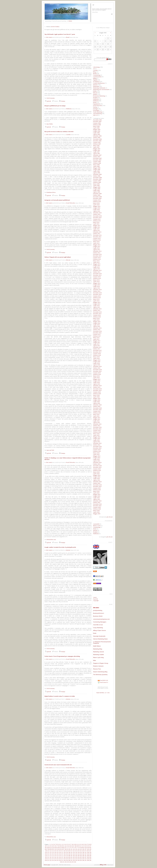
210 (46, 859)
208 (88, 857)
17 (71, 844)
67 (60, 848)
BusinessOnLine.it (98, 613)
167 (86, 854)
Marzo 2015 (96, 299)
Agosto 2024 (97, 480)
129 (90, 851)
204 (78, 857)
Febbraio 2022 (97, 432)
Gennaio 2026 (97, 507)
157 (62, 854)
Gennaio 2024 (97, 469)
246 (83, 860)
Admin (70, 21)
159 (67, 854)
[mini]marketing (98, 610)
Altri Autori (49, 37)
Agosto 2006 (97, 134)
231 (48, 860)
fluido (95, 633)
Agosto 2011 (97, 230)
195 (57, 857)
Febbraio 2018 (97, 355)
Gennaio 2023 (97, 450)
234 (55, 860)
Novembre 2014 (97, 293)
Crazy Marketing (98, 628)
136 (60, 852)
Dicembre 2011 (97, 237)
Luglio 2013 (96, 267)
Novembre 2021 (97, 427)
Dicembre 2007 (97, 160)
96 (62, 849)
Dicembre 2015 (97, 314)
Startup (95, 107)
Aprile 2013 (96, 262)
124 (78, 851)
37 (57, 846)
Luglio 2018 (96, 363)
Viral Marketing (97, 114)
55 (87, 846)
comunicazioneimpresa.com (101, 619)
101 (71, 849)
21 (77, 844)
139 (67, 852)
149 (90, 852)
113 (53, 851)
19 (74, 844)
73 (70, 848)
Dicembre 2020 (97, 410)
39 (60, 846)
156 (60, 854)
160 (69, 854)
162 (74, 854)
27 (87, 844)
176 (60, 856)
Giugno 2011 (97, 227)
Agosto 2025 (97, 499)
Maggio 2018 (97, 360)
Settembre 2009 (97, 194)
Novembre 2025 (97, 504)
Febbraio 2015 (97, 298)
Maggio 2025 (97, 494)
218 (64, 859)
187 (86, 856)
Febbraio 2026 (97, 509)
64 (55, 848)
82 (85, 848)
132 (50, 852)
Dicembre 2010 (97, 218)
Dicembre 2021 (97, 429)
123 (76, 851)
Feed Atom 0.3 (103, 682)
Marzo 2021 (96, 414)
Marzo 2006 (96, 126)
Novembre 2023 (97, 466)
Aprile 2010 (96, 205)
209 (90, 857)
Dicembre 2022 (97, 448)
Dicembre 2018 (97, 371)
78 (79, 848)
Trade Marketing (98, 112)
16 (69, 844)
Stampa (62, 101)
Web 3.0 (95, 115)
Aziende (68, 135)
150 (46, 854)
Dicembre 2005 (97, 122)
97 (64, 849)
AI (94, 69)
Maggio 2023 (97, 456)
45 (70, 846)
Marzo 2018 (96, 357)
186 (83, 856)
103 (76, 849)
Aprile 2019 (96, 378)
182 (74, 856)
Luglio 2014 (96, 286)
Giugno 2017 (97, 342)
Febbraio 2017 (97, 336)
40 (62, 846)
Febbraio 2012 (97, 240)
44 (69, 846)
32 (49, 846)
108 (88, 849)
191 (48, 857)
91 (54, 849)
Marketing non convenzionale (101, 89)
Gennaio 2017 (97, 334)
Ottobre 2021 (97, 426)
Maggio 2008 (97, 168)
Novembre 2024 (97, 485)
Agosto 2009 (97, 192)
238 (64, 860)
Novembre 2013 (97, 274)
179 (67, 856)
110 (46, 851)
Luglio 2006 (96, 133)
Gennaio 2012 (97, 238)
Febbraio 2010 (97, 202)
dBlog (95, 78)
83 (87, 848)
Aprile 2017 (96, 339)
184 (78, 856)
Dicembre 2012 (97, 256)
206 (83, 857)
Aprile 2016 (96, 320)
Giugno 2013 (97, 266)
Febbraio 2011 (97, 221)
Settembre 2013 (97, 270)
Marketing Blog (98, 649)
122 (73, 851)
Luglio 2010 (96, 210)
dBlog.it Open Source (99, 630)
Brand (68, 37)
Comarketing (97, 75)
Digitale (95, 80)
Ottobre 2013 (97, 272)
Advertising (96, 67)
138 (64, 852)
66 (59, 848)
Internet (68, 550)
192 (50, 857)
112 (51, 851)
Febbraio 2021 (97, 413)
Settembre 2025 (97, 501)
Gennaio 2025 (97, 488)
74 (72, 848)
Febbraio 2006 (97, 125)
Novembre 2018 (97, 370)
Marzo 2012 (96, 242)
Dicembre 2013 (97, 275)
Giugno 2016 (97, 323)
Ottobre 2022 (97, 445)
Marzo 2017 (96, 338)
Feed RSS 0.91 (103, 680)
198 (64, 857)
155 (57, 854)
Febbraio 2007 (97, 144)
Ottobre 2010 (97, 214)
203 (76, 857)
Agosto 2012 (97, 250)
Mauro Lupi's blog (98, 657)
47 (74, 846)
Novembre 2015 (97, 312)
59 (47, 848)
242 (74, 860)
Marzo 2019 (96, 376)
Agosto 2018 (97, 365)
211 (48, 859)
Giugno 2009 (97, 189)
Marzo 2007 (96, 146)
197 (62, 857)
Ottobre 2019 (97, 387)
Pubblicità (69, 109)
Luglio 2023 (96, 459)
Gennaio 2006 (97, 123)
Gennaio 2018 (97, 354)
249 (90, 860)
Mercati (68, 260)
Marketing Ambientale (99, 88)
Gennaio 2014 (97, 277)
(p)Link (48, 101)
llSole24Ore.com (51, 837)
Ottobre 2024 (97, 483)
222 (74, 859)
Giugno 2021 (97, 419)
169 (90, 854)
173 (53, 856)
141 (71, 852)
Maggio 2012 (97, 245)
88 (49, 849)
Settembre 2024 (97, 482)
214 (55, 859)
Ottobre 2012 (97, 253)
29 (91, 844)
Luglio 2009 (96, 190)
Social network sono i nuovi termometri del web (58, 765)
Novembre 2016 (97, 331)
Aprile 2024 (96, 474)
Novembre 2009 (97, 197)
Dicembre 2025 (97, 506)
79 (80, 848)
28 (89, 844)
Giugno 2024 (97, 477)
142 (74, 852)
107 (86, 849)
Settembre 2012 (97, 251)
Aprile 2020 (96, 397)
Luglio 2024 (96, 478)
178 (64, 856)
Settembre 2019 (97, 386)
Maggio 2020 (97, 398)
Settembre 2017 (97, 347)
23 (81, 844)
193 (53, 857)
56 (89, 846)
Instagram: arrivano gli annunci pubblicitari (57, 200)
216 (60, 859)
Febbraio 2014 (97, 278)
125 (81, 851)
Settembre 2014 (97, 290)
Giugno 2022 (97, 438)
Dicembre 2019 (97, 390)
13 (64, 844)
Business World (98, 616)
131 (48, 852)
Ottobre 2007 (97, 157)
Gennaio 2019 (97, 373)
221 (71, 859)
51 (80, 846)
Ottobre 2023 (97, 464)
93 (57, 849)
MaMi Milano (97, 646)
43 (67, 846)
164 (78, 854)
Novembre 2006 (97, 139)
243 (76, 860)
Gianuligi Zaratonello (99, 636)
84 (89, 848)
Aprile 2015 (96, 301)
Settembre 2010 (97, 213)
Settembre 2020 (97, 405)
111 (48, 851)
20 (76, 844)
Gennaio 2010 (97, 200)
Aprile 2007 (96, 147)
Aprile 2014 (96, 282)
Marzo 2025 (96, 491)
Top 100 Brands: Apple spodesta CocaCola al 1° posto (60, 34)
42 (65, 846)
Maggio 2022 (97, 437)
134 (55, 852)
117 (62, 851)
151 (48, 854)
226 (83, 859)
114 (55, 851)
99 (67, 849)
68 (62, 848)
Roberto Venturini (98, 666)
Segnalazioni (97, 104)
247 (86, 860)
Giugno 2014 (97, 285)
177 (62, 856)
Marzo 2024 (96, 472)
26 (86, 844)
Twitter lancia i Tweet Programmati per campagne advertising (62, 656)
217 (62, 859)
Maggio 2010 (97, 206)
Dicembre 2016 (97, 333)
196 (60, 857)
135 (57, 852)
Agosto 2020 (97, 403)
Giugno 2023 (97, 458)
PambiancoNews (51, 192)
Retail (95, 102)
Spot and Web (50, 450)
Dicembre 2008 (97, 179)
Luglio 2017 (96, 344)
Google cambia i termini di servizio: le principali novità (60, 547)
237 (62, 860)
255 (73, 862)
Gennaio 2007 (97, 142)
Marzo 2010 (96, 203)
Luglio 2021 (96, 421)
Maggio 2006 (97, 130)
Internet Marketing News (100, 639)
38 (59, 846)
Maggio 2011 (97, 226)
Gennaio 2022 (97, 430)
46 (72, 846)
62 (52, 848)
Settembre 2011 (97, 232)
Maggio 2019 (97, 379)
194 (55, 857)
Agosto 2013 (97, 269)
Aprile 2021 (96, 416)
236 (60, 860)
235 (57, 860)
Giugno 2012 (97, 246)
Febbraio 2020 (97, 394)
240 (69, 860)
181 (71, 856)
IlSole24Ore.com (51, 539)
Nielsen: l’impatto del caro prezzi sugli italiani (58, 257)
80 (82, 848)
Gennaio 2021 (97, 411)
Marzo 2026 (96, 510)
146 (83, 852)
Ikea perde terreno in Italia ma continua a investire (59, 132)
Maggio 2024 (97, 475)
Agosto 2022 (97, 442)
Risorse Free (97, 669)
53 (84, 846)
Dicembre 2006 (97, 141)
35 (54, 846)
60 (49, 848)
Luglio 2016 (96, 325)
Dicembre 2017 (97, 352)
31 (47, 846)
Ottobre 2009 (97, 195)
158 (64, 854)
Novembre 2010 (97, 216)
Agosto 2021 (97, 422)
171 (48, 856)
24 (82, 844)
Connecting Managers (100, 622)
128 (88, 851)
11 (61, 844)
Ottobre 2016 (97, 330)
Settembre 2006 (97, 136)
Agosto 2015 (97, 307)
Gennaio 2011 (97, 219)
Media (95, 91)
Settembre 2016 (97, 328)
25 (84, 844)
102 (74, 849)
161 (71, 854)
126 (83, 851)
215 (57, 859)
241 (71, 860)
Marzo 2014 (96, 280)
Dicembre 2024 (97, 486)
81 (84, 848)
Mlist (94, 660)
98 (65, 849)
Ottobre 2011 (97, 234)
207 (86, 857)
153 (53, 854)
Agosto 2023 (97, 461)
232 (50, 860)
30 (45, 846)
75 (74, 848)
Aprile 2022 (96, 435)
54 (85, 846)
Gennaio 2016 (97, 315)
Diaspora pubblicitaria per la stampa (55, 106)
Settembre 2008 (97, 174)
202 (74, 857)
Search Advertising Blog (100, 672)
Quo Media (50, 124)
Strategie (95, 109)
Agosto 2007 (97, 154)
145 (81, 852)
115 (57, 851)
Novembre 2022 (97, 446)
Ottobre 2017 (97, 349)
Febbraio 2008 (97, 163)
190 (46, 857)
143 (76, 852)
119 (67, 851)
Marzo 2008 (96, 165)
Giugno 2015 (97, 304)
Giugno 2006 (97, 131)
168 (88, 854)
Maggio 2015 (97, 302)
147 (86, 852)
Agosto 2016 (97, 326)
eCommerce (96, 81)
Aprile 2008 (96, 166)
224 (78, 859)
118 (64, 851)
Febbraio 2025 (97, 490)
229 (90, 859)
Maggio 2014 (97, 283)
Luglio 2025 (96, 498)
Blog (94, 72)
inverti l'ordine (55, 27)
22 (79, 844)
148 (88, 852)
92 (55, 849)
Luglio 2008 (96, 171)
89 (50, 849)
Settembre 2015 (97, 309)
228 (88, 859)
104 (78, 849)
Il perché (95, 599)
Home (95, 529)
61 (50, 848)
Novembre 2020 (97, 408)
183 (76, 856)
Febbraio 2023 (97, 451)
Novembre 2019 (97, 389)
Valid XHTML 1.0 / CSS (103, 693)
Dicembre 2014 (97, 294)
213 (53, 859)
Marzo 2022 (96, 434)
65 (57, 848)
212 (50, 859)
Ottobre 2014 (97, 291)
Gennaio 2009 (97, 181)
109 (90, 849)
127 (85, 851)
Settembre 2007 (97, 155)
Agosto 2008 (97, 173)
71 (67, 848)
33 (50, 846)
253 (68, 862)
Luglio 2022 (96, 440)
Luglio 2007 (96, 152)
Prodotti (95, 97)
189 (90, 856)
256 (75, 862)
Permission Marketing (99, 96)
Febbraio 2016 (97, 317)
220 (69, 859)
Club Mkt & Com (98, 625)
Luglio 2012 (96, 248)
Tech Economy (51, 98)
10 (59, 844)
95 (60, 849)
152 (50, 854)
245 (81, 860)
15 (67, 844)
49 (77, 846)
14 (66, 844)
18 (72, 844)
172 (50, 856)
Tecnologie (96, 110)
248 (88, 860)
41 (64, 846)
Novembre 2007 (97, 158)
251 (63, 862)
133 (53, 852)
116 (60, 851)
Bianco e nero (97, 526)
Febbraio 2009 (97, 182)
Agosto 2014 (97, 288)
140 (69, 852)
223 (76, 859)
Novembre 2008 (97, 178)
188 (88, 856)
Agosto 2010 (97, 211)
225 (81, 859)
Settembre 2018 (97, 366)
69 (64, 848)
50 (79, 846)
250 (61, 862)
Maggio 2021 (97, 418)
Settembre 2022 (97, 443)
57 (90, 846)
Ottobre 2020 (97, 406)
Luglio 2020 (96, 402)
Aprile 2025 (96, 493)
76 (75, 848)
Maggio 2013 (97, 264)
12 (62, 844)
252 (66, 862)
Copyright (96, 601)
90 (52, 849)
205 (81, 857)
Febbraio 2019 (97, 374)
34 (52, 846)
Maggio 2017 (97, 341)
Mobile (95, 94)
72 (69, 848)
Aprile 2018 (96, 358)
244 (78, 860)
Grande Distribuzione (99, 83)
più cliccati (110, 517)
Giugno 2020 (97, 400)
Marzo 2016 (96, 318)
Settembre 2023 (97, 462)
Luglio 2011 (96, 229)
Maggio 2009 (97, 187)
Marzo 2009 (96, 184)
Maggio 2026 (97, 514)
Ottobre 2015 (97, 310)
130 (46, 852)
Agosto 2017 (97, 346)
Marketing (96, 86)
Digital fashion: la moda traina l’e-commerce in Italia (60, 696)
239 (67, 860)
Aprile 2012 (96, 243)
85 (90, 848)
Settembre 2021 (97, 424)
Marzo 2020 (96, 395)
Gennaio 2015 (97, 296)
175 (57, 856)
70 (65, 848)
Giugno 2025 (97, 496)
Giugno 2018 (97, 362)
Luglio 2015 (96, 306)
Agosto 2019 (97, 384)
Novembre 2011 (97, 235)
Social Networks (70, 203)
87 (47, 849)
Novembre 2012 (97, 254)
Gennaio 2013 (97, 258)
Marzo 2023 (96, 453)
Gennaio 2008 (97, 162)
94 (59, 849)
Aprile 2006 (96, 128)
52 (82, 846)
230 (46, 860)
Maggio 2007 (97, 149)
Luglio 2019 (96, 382)
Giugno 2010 (97, 208)
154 (55, 854)
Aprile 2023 (96, 454)
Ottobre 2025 (97, 502)
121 (71, 851)
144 (78, 852)
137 (62, 852)
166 (83, 854)
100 (69, 849)
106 (83, 849)
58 (45, 848)
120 (69, 851)
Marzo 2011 (96, 222)
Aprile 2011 (96, 224)
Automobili (96, 524)
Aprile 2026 (96, 512)
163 (76, 854)
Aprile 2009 (96, 186)
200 (69, 857)
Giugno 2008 (97, 170)
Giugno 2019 (97, 381)
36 (55, 846)
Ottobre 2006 (97, 138)
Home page (47, 865)
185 (81, 856)
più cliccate (109, 537)
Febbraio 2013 (97, 259)
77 (77, 848)
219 (67, 859)
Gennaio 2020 (97, 392)
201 (71, 857)
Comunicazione (97, 77)
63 (54, 848)
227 (86, 859)
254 (70, 862)
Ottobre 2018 (97, 368)
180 (69, 856)
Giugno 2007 (97, 150)
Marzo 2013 (96, 261)
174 (55, 856)
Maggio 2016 (97, 322)
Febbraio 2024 (97, 470)
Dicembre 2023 (97, 467)
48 (75, 846)
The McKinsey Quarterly (100, 675)
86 (45, 849)
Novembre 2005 (97, 120)
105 (81, 849)
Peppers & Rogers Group (101, 663)
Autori (95, 597)
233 (53, 860)
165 (81, 854)
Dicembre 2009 (97, 198)
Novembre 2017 (97, 350)
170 (46, 856)
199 (67, 857)
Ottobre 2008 (97, 176)
